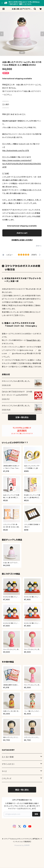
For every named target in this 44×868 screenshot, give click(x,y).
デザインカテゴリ (8, 764)
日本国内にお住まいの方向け (22, 240)
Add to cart (22, 233)
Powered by (22, 845)
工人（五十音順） (8, 757)
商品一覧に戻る (22, 790)
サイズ (4, 771)
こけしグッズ (7, 778)
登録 (36, 814)
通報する (39, 246)
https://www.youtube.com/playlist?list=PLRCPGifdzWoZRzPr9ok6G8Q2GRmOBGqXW (22, 164)
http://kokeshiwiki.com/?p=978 (16, 151)
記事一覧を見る (22, 417)
